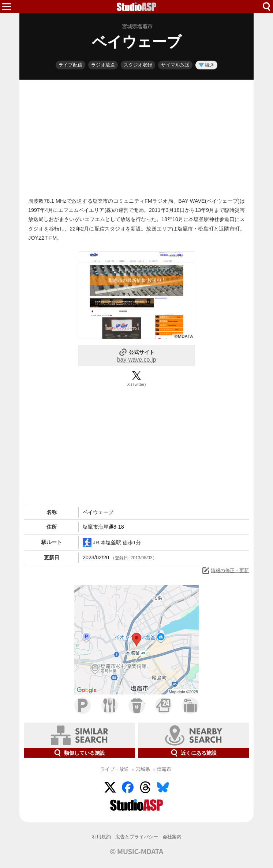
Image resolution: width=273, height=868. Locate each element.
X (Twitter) (137, 384)
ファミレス (110, 706)
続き (206, 65)
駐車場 (83, 706)
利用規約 (101, 837)
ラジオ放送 (103, 65)
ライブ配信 (70, 65)
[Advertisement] (136, 137)
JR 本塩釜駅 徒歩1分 (112, 542)
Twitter (110, 787)
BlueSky (163, 787)
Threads (145, 787)
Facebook (128, 787)
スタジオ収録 (138, 65)
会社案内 (172, 837)
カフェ (137, 706)
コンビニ (163, 706)
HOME (136, 7)
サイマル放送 (175, 65)
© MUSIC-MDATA (136, 851)
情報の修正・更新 (225, 571)
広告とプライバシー (137, 837)
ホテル (190, 706)
